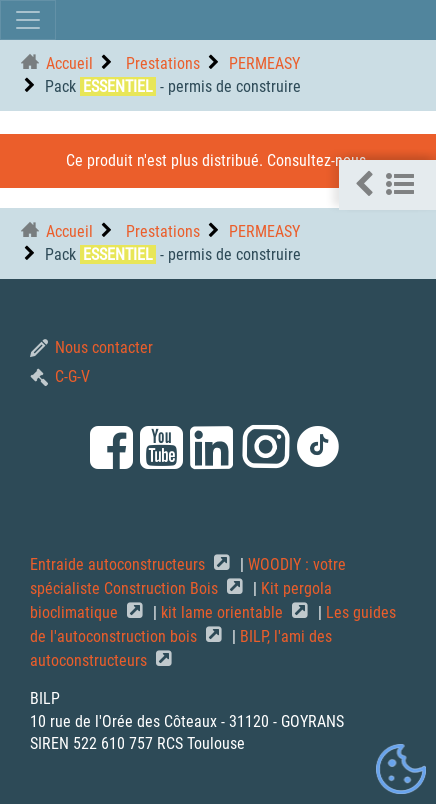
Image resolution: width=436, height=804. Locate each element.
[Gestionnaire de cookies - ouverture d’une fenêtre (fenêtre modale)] (401, 770)
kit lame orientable (224, 612)
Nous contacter (91, 347)
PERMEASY (264, 63)
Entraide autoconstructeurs (119, 564)
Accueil (69, 63)
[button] (387, 185)
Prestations (161, 63)
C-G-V (60, 376)
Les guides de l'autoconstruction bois (213, 624)
